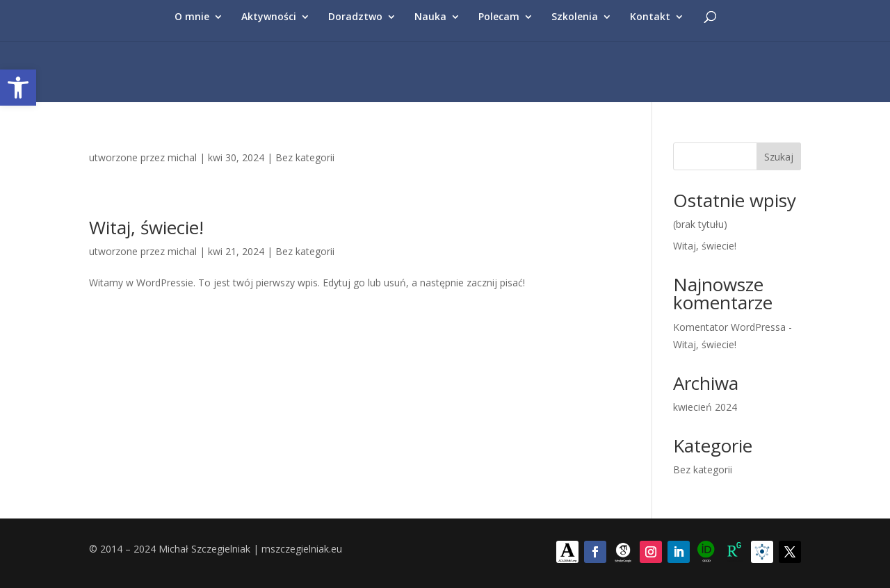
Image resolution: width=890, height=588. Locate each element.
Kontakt (650, 17)
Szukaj (779, 157)
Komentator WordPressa (729, 327)
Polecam (499, 17)
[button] (18, 88)
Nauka (430, 17)
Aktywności (269, 17)
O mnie (192, 17)
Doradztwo (355, 17)
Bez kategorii (305, 157)
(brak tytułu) (700, 224)
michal (182, 157)
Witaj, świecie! (146, 227)
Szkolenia (575, 17)
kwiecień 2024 (705, 407)
